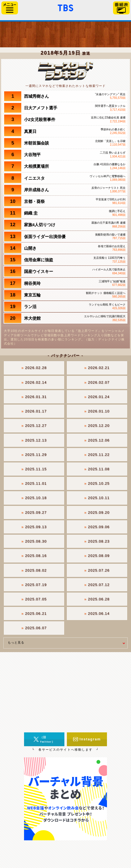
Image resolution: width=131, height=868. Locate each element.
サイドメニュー (10, 8)
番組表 (121, 8)
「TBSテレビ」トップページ (65, 7)
